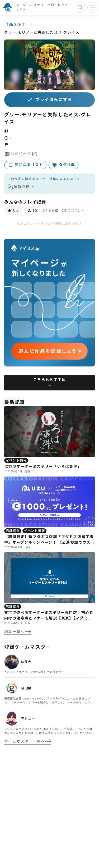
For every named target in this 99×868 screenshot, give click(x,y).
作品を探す (15, 24)
